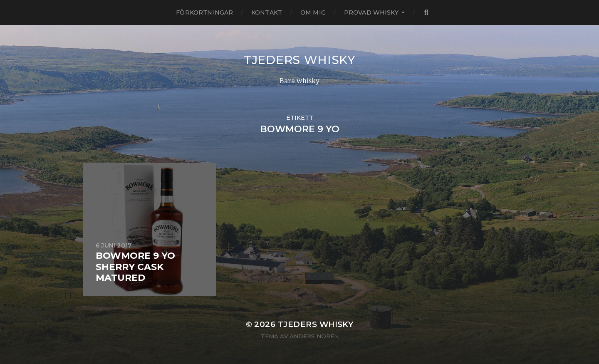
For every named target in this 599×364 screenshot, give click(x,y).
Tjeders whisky (299, 60)
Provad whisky (371, 12)
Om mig (313, 12)
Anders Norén (314, 336)
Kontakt (267, 12)
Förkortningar (204, 12)
